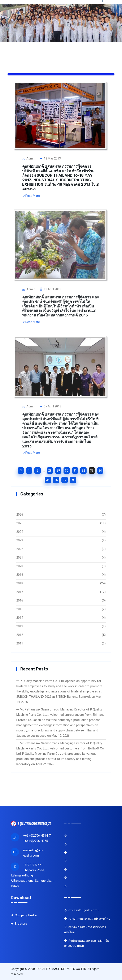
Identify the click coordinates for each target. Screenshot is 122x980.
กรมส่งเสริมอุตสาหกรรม (82, 910)
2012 (20, 635)
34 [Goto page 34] (100, 471)
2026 (20, 515)
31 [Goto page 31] (75, 471)
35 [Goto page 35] (48, 480)
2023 (20, 540)
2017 (20, 592)
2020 (20, 566)
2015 (20, 609)
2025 (20, 523)
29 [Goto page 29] (58, 471)
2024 (20, 532)
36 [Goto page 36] (56, 480)
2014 (20, 618)
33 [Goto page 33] (92, 471)
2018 (20, 583)
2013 (20, 626)
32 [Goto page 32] (83, 471)
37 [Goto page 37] (65, 480)
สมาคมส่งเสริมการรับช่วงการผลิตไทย (85, 930)
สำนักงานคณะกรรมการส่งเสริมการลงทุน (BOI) (87, 943)
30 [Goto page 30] (67, 471)
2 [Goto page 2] (38, 471)
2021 (20, 557)
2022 (20, 549)
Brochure (19, 924)
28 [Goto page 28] (50, 471)
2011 (20, 643)
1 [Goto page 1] (29, 471)
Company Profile (24, 915)
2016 (20, 600)
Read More (32, 195)
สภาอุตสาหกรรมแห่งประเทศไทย (87, 919)
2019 (20, 575)
